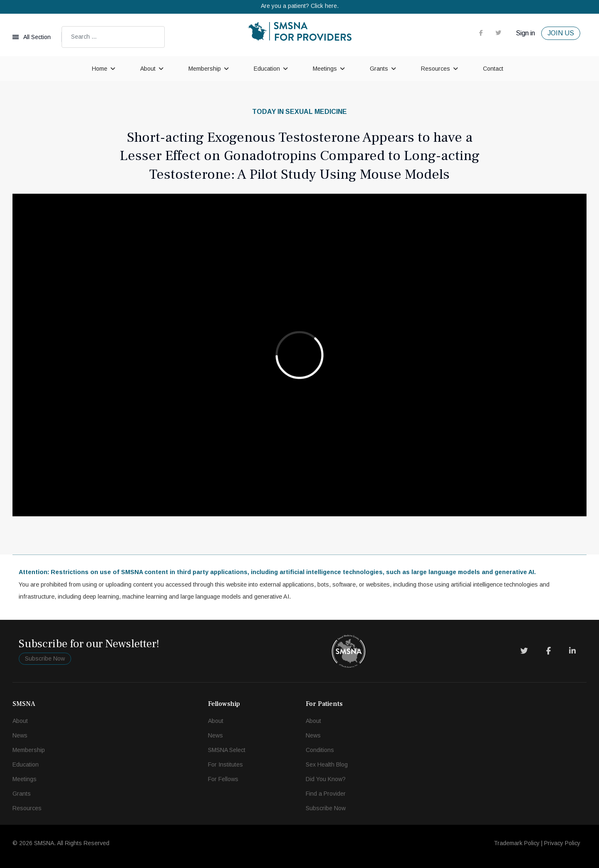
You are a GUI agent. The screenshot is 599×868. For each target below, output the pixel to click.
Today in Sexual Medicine (299, 112)
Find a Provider (326, 794)
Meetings (325, 69)
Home (100, 69)
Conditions (320, 750)
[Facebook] (548, 651)
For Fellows (223, 779)
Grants (379, 69)
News (20, 735)
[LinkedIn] (572, 651)
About (148, 69)
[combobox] (113, 37)
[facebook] (481, 33)
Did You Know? (326, 779)
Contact (493, 69)
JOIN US (561, 33)
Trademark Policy (517, 843)
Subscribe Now (45, 658)
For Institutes (225, 764)
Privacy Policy (562, 843)
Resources (436, 69)
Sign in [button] (525, 33)
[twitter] (498, 33)
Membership (205, 69)
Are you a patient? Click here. (300, 6)
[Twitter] (524, 651)
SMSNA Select (227, 750)
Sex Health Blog (327, 764)
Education (267, 69)
